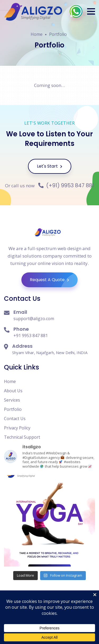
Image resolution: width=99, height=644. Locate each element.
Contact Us (15, 419)
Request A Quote (54, 280)
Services (12, 400)
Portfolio (58, 34)
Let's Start (50, 166)
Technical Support (22, 437)
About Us (13, 391)
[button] (91, 11)
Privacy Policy (17, 428)
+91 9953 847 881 (31, 336)
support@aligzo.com (34, 319)
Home (37, 34)
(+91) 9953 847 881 (66, 185)
